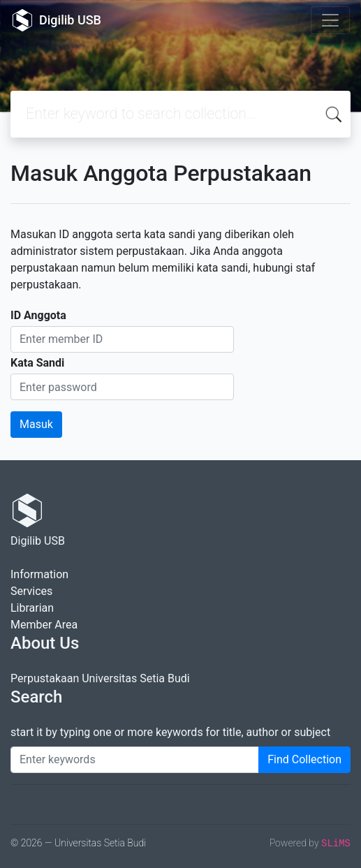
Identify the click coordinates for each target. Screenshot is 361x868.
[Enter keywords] (135, 760)
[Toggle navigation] (330, 20)
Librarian (32, 608)
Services (31, 591)
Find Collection (304, 759)
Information (39, 574)
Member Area (44, 625)
